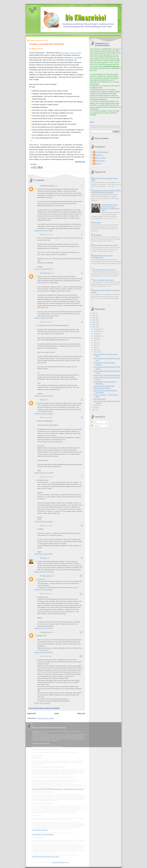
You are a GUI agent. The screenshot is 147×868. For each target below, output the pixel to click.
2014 (94, 320)
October (96, 334)
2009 (94, 410)
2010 (94, 408)
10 (81, 576)
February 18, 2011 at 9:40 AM (43, 652)
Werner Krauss (46, 273)
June (96, 343)
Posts (94, 422)
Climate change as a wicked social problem (105, 245)
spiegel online (75, 53)
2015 (94, 318)
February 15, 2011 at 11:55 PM (44, 473)
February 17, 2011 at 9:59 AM (43, 590)
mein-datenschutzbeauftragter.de (60, 862)
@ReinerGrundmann (48, 186)
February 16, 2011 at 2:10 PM (43, 521)
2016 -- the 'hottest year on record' (103, 280)
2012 (94, 325)
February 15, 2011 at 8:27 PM (43, 269)
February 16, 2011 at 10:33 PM (44, 572)
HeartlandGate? (96, 223)
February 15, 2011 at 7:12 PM (43, 230)
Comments (96, 426)
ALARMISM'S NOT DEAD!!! (102, 388)
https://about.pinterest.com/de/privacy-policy (46, 857)
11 (81, 594)
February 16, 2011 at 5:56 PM (43, 554)
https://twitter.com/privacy (40, 830)
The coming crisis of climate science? (104, 270)
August (96, 338)
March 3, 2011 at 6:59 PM (42, 703)
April (95, 347)
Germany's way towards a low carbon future (47, 44)
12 (81, 632)
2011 (94, 327)
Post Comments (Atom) (46, 718)
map (75, 58)
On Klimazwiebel (96, 235)
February (97, 352)
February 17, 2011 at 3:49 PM (43, 628)
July (95, 341)
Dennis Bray (99, 155)
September (97, 336)
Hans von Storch (101, 158)
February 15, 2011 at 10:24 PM (44, 414)
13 (81, 656)
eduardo (98, 164)
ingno (44, 400)
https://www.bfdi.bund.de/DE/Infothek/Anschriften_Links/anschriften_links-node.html (58, 789)
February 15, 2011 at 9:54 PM (43, 396)
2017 (94, 313)
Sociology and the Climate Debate (104, 386)
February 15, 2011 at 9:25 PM (43, 318)
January (96, 405)
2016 (94, 316)
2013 (94, 322)
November (97, 331)
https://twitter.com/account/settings (43, 834)
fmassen (44, 558)
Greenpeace (65, 53)
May (95, 345)
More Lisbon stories (99, 399)
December (97, 329)
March (96, 350)
